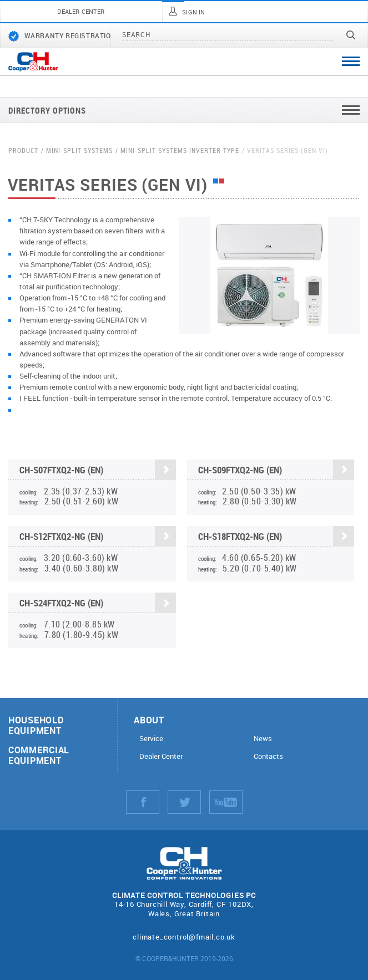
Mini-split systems (79, 150)
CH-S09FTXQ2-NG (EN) (276, 471)
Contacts (268, 756)
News (263, 739)
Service (151, 739)
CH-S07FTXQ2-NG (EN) (98, 471)
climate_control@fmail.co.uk (184, 937)
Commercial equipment (39, 755)
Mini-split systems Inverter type (180, 150)
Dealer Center (161, 756)
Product (23, 150)
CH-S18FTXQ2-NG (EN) (276, 537)
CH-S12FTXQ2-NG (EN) (98, 537)
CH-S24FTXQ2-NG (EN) (98, 604)
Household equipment (36, 725)
